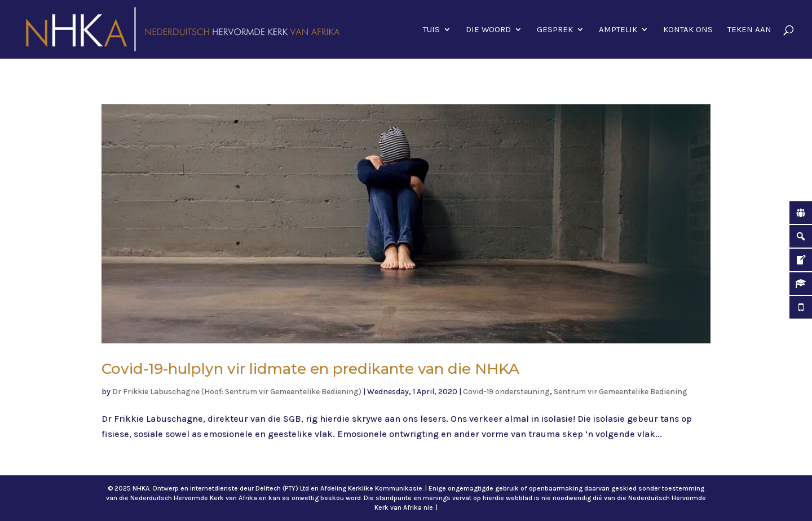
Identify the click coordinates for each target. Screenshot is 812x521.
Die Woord (488, 30)
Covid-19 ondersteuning (506, 392)
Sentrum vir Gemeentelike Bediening (621, 392)
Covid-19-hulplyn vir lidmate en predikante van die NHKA (310, 369)
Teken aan (749, 30)
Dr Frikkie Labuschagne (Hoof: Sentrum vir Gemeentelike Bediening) (237, 392)
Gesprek (555, 30)
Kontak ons (688, 30)
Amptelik (618, 30)
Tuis (431, 30)
